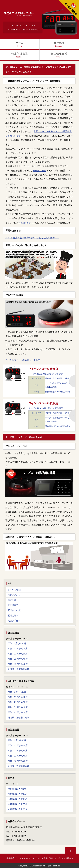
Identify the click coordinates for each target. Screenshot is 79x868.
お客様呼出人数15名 (18, 799)
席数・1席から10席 (17, 643)
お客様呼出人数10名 (18, 794)
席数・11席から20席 (18, 649)
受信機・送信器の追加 (18, 669)
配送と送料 (13, 615)
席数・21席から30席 (18, 654)
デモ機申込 (13, 605)
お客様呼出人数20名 (18, 804)
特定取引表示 (20, 56)
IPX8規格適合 (39, 171)
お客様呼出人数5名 (17, 789)
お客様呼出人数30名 (18, 809)
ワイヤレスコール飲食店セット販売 (23, 360)
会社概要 (59, 46)
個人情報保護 (59, 56)
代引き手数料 (14, 621)
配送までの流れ (15, 610)
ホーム (20, 46)
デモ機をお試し (26, 223)
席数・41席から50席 (18, 664)
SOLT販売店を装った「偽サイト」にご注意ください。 (32, 238)
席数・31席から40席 (18, 659)
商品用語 (12, 600)
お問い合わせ (14, 595)
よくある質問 (14, 590)
